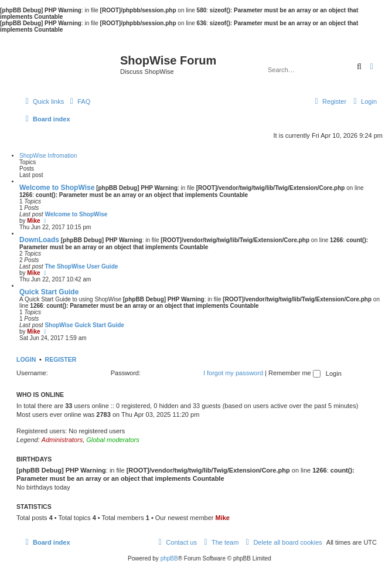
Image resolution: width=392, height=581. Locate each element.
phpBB (169, 558)
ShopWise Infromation (48, 156)
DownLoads (39, 240)
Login (26, 359)
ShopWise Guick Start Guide (84, 325)
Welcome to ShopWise (57, 188)
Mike (33, 221)
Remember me (294, 373)
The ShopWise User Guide (81, 266)
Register (61, 359)
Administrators (62, 440)
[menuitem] (79, 101)
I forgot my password (233, 373)
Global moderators (113, 440)
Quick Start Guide (49, 292)
